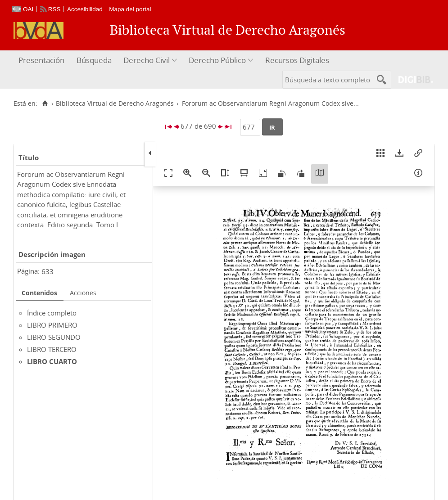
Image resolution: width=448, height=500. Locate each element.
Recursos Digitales (297, 60)
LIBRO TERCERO (52, 349)
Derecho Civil (147, 60)
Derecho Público (217, 60)
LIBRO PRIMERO (52, 325)
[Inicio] (45, 104)
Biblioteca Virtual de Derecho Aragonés (115, 104)
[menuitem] (43, 61)
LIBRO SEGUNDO (54, 337)
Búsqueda (94, 60)
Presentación (41, 60)
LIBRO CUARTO (52, 361)
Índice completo (52, 313)
